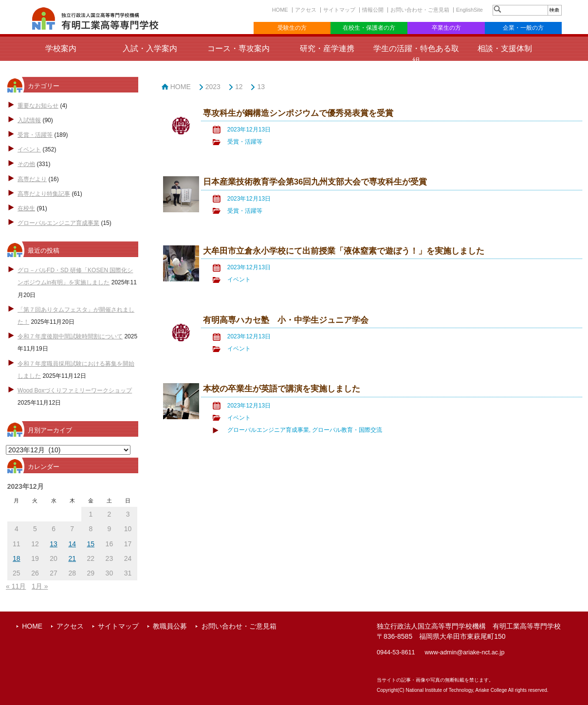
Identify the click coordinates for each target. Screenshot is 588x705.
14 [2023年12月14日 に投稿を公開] (72, 544)
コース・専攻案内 (239, 48)
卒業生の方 (446, 28)
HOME (280, 10)
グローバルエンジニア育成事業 (58, 223)
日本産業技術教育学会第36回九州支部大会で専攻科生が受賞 (315, 182)
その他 (26, 164)
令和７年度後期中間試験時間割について (70, 336)
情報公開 (373, 10)
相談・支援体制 (505, 48)
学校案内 (61, 48)
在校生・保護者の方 (369, 28)
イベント (29, 149)
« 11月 (16, 586)
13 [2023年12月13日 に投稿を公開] (54, 544)
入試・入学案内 (150, 48)
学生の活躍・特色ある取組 (416, 55)
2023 (213, 87)
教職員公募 (170, 626)
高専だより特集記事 (44, 194)
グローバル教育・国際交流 (347, 430)
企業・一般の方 (523, 28)
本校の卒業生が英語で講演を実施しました (282, 389)
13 (261, 87)
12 (239, 87)
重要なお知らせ (38, 106)
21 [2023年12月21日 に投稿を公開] (72, 558)
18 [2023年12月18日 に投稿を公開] (17, 558)
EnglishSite (469, 10)
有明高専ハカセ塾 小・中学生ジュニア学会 (286, 320)
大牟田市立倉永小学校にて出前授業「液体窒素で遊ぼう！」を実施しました (344, 251)
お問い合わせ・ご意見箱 (420, 10)
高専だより (32, 179)
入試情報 (29, 120)
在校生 (26, 208)
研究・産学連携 (327, 48)
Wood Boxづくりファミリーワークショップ (75, 390)
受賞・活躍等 (35, 135)
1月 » (40, 586)
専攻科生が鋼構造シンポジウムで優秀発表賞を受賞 (298, 113)
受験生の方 (292, 28)
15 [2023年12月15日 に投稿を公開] (91, 544)
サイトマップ (339, 10)
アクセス (306, 10)
